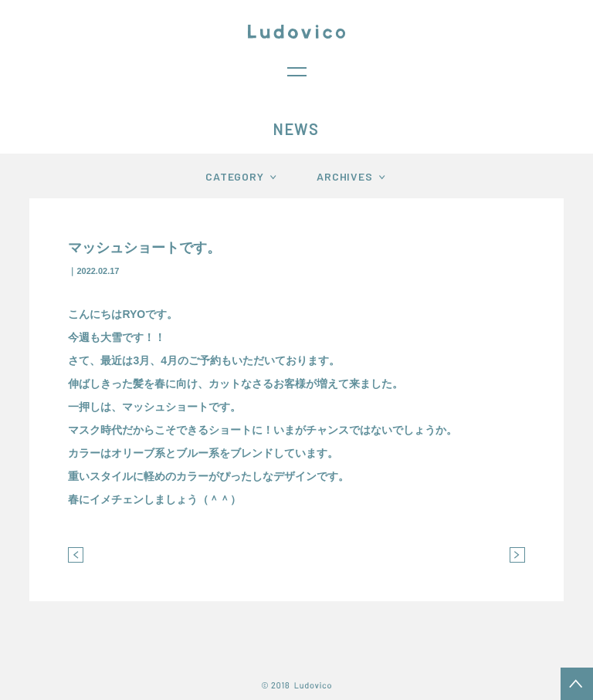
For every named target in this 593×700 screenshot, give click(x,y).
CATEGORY (235, 176)
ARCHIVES (345, 176)
